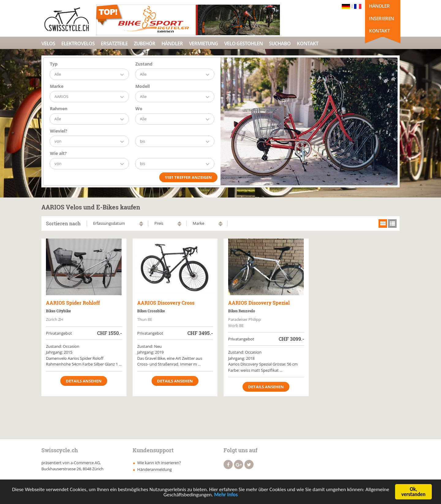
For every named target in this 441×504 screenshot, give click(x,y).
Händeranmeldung (155, 469)
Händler (379, 6)
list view (392, 224)
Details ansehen (84, 381)
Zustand (144, 64)
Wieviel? (59, 131)
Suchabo (280, 43)
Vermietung (204, 43)
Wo (139, 109)
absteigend (141, 225)
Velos (48, 43)
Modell (143, 86)
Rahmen (59, 109)
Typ (54, 64)
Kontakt (379, 31)
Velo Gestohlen (243, 43)
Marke (57, 86)
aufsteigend (141, 222)
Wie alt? (58, 153)
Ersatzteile (114, 43)
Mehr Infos (226, 495)
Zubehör (145, 43)
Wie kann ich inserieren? (159, 463)
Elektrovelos (78, 43)
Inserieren (382, 18)
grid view (383, 224)
